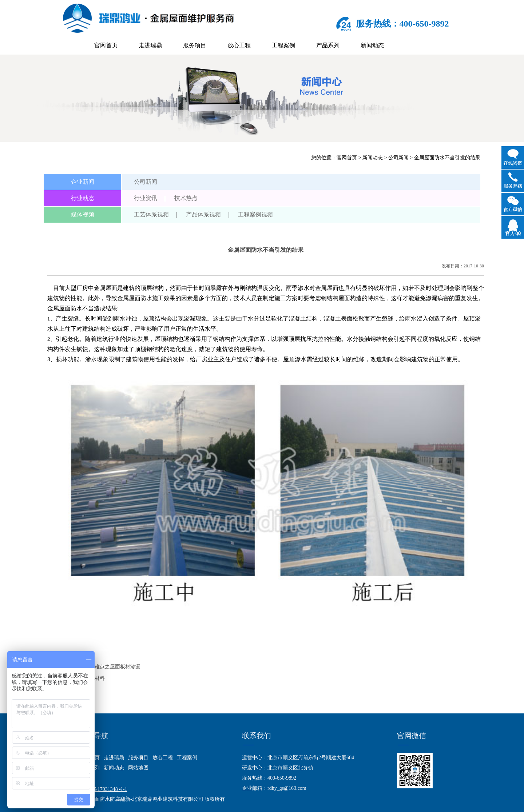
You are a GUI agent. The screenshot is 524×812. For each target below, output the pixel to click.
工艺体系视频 (151, 214)
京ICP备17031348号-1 (103, 789)
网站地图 (138, 768)
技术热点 (186, 198)
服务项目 (195, 45)
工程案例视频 (255, 214)
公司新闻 (398, 158)
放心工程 (239, 45)
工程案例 (283, 45)
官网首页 (106, 45)
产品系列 (328, 45)
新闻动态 (372, 45)
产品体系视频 (203, 214)
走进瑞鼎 (150, 45)
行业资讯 (146, 198)
